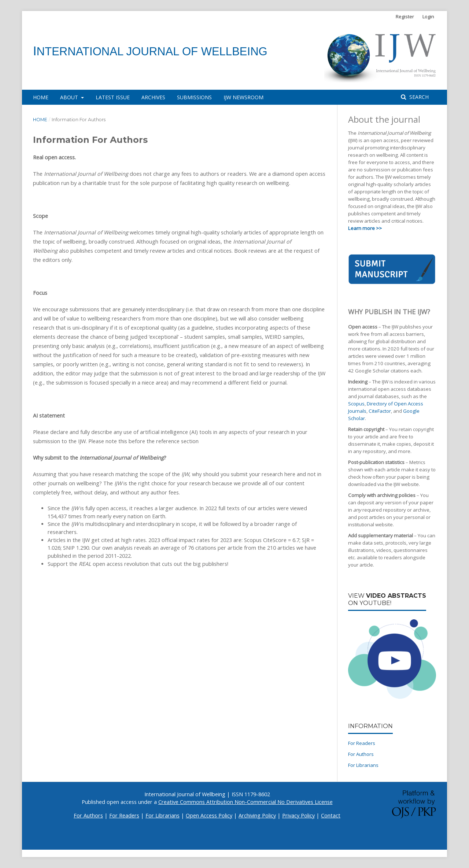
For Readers (362, 743)
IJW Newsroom (243, 97)
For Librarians (363, 765)
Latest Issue (113, 97)
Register (405, 16)
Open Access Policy (209, 815)
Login (428, 16)
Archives (153, 97)
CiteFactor (380, 411)
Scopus (356, 404)
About (70, 97)
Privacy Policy (298, 815)
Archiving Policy (257, 815)
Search (418, 97)
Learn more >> (365, 228)
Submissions (194, 97)
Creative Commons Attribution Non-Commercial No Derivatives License (245, 802)
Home (41, 97)
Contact (331, 815)
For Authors (361, 754)
